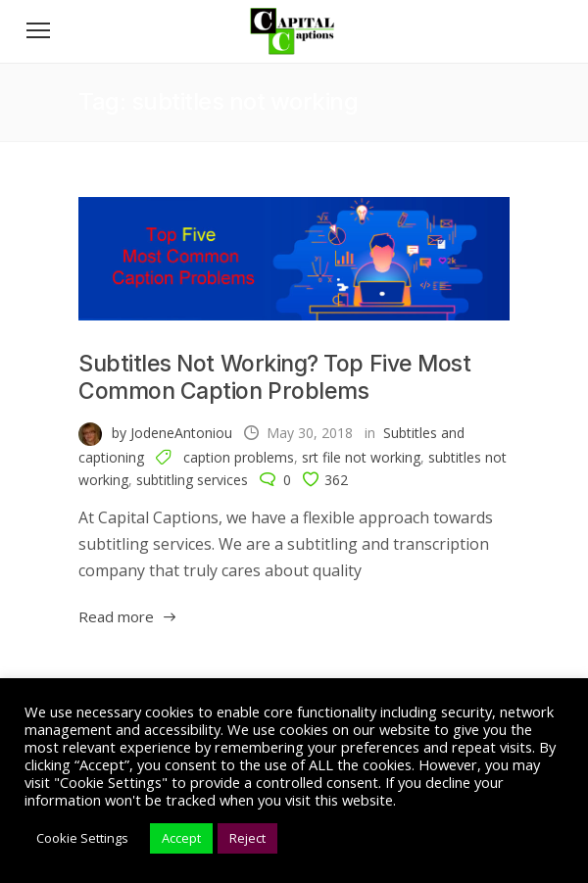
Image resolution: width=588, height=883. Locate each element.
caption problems (239, 457)
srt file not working (361, 457)
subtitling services (192, 480)
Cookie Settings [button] (82, 838)
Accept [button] (181, 838)
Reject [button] (247, 838)
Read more (116, 616)
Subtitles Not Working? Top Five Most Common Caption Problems (274, 377)
